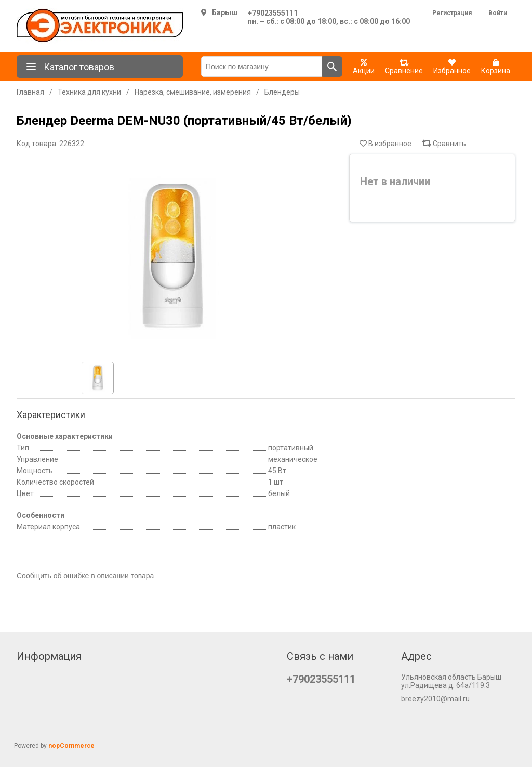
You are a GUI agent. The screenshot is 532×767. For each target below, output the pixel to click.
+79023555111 (273, 13)
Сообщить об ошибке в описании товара (85, 576)
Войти (498, 13)
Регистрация (452, 13)
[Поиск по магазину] (262, 67)
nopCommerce (71, 746)
